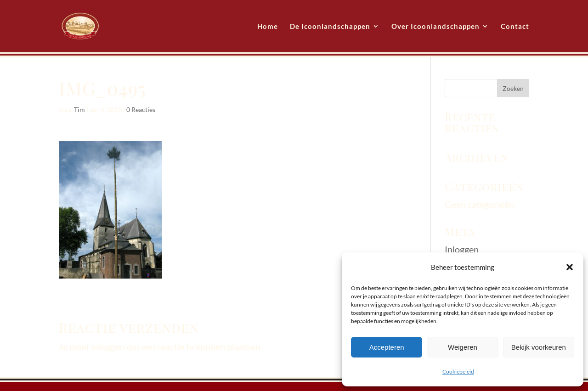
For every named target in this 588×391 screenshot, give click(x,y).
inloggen (108, 346)
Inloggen (462, 249)
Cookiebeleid (458, 371)
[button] (570, 267)
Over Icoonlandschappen (435, 27)
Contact (515, 27)
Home (268, 27)
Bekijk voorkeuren (539, 347)
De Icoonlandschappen (330, 27)
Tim (79, 109)
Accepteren (387, 347)
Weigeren (463, 347)
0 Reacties (141, 109)
